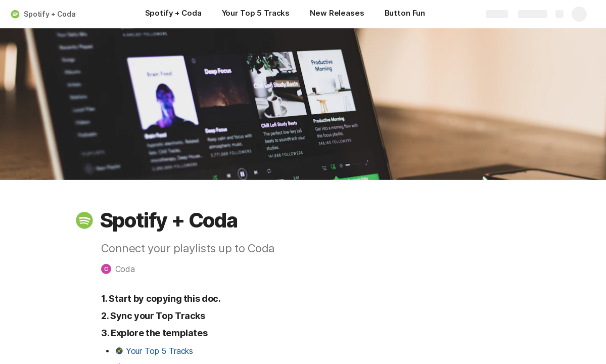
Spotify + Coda (50, 14)
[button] (84, 220)
